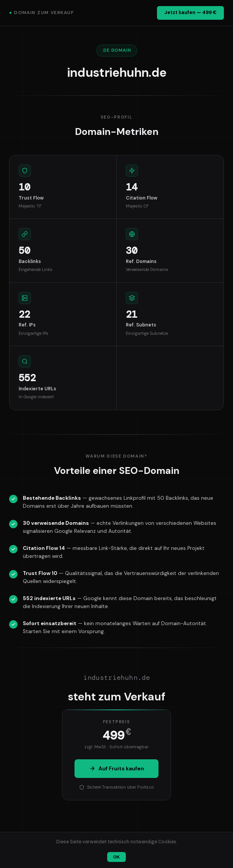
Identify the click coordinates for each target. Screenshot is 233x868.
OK (116, 857)
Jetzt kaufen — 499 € (190, 13)
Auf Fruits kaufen (117, 768)
